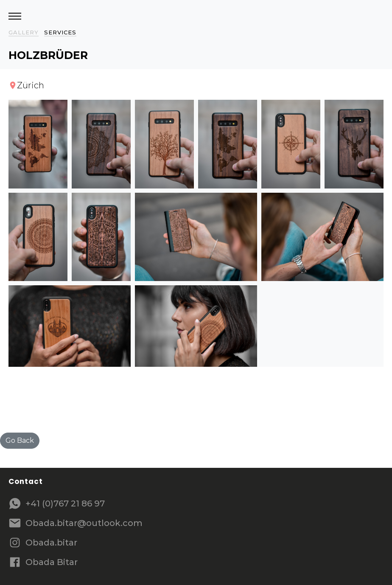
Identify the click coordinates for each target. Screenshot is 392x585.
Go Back (20, 440)
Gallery (24, 32)
